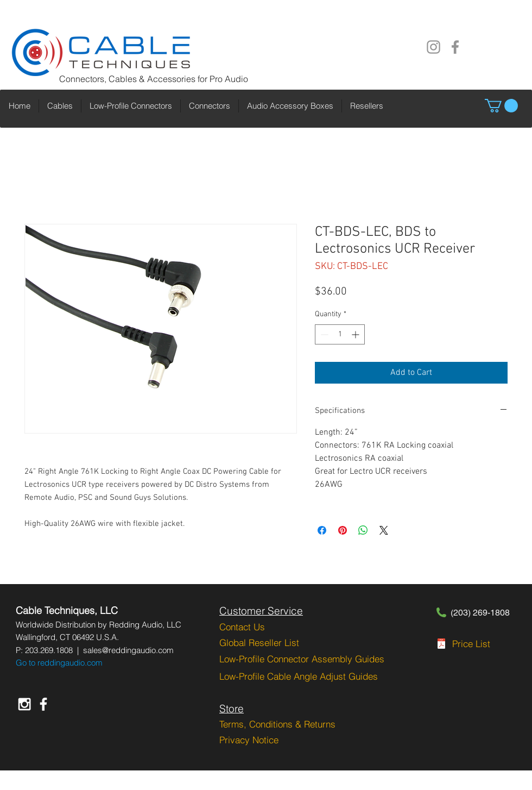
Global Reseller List (259, 642)
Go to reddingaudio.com (59, 663)
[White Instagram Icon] (24, 704)
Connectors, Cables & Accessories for (134, 79)
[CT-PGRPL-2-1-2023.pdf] (441, 645)
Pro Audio (229, 79)
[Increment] (356, 334)
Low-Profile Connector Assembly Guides (302, 659)
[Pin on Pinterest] (343, 530)
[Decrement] (323, 334)
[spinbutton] (340, 334)
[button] (501, 106)
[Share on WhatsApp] (363, 530)
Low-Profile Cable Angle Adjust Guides (299, 676)
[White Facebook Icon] (43, 704)
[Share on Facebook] (322, 530)
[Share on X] (384, 530)
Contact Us (242, 627)
